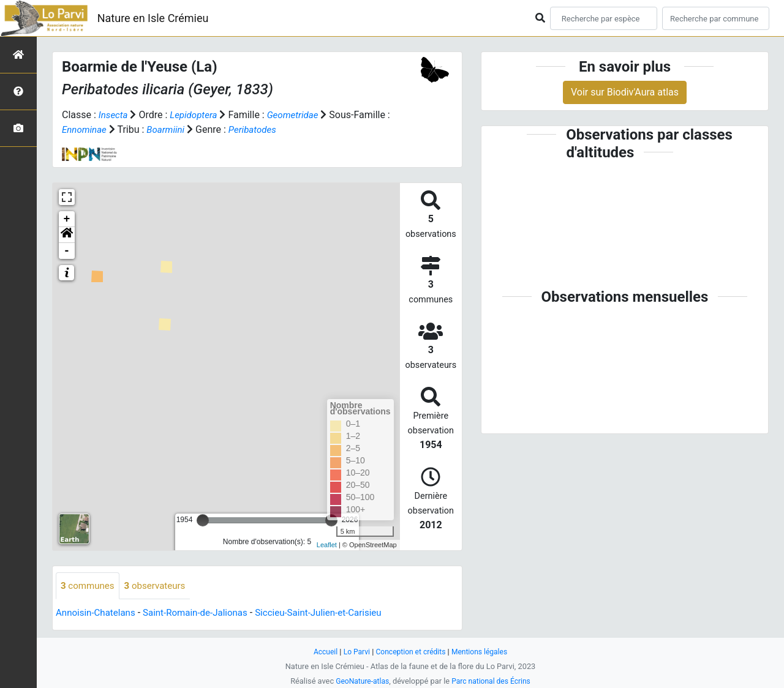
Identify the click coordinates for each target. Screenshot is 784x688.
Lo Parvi (353, 652)
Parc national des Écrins (493, 681)
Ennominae (90, 129)
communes (89, 586)
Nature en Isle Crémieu (153, 18)
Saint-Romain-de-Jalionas (203, 614)
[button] (67, 235)
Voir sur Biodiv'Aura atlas (625, 92)
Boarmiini (175, 129)
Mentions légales (483, 652)
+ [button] (67, 219)
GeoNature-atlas (360, 681)
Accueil (321, 652)
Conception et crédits (411, 652)
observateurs (160, 586)
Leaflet (327, 545)
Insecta (114, 115)
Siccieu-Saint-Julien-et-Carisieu (334, 614)
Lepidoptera (197, 115)
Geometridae (299, 115)
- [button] (67, 251)
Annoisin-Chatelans (98, 614)
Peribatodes (264, 129)
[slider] (203, 520)
